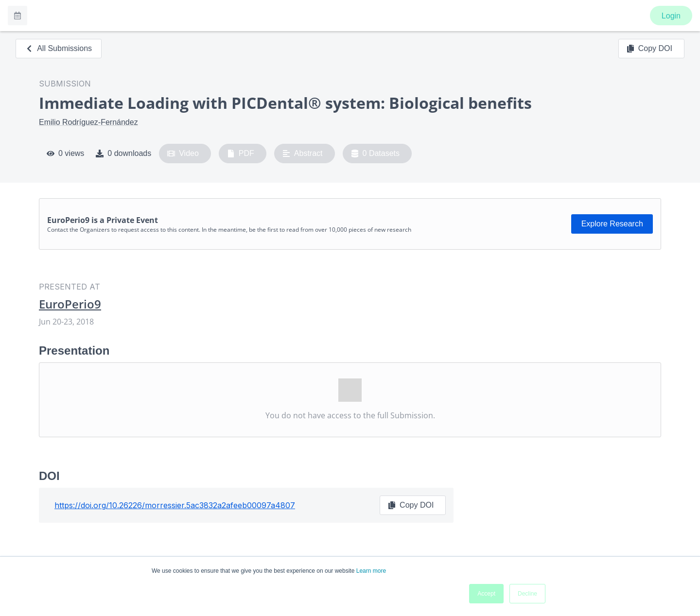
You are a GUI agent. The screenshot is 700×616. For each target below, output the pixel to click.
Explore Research (612, 224)
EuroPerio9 (70, 304)
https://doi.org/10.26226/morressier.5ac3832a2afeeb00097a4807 (175, 505)
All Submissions (59, 48)
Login (671, 16)
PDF (241, 154)
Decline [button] (527, 594)
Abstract (303, 154)
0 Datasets (376, 154)
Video (183, 154)
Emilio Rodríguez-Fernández (88, 122)
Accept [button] (486, 594)
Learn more (371, 571)
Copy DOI (649, 49)
